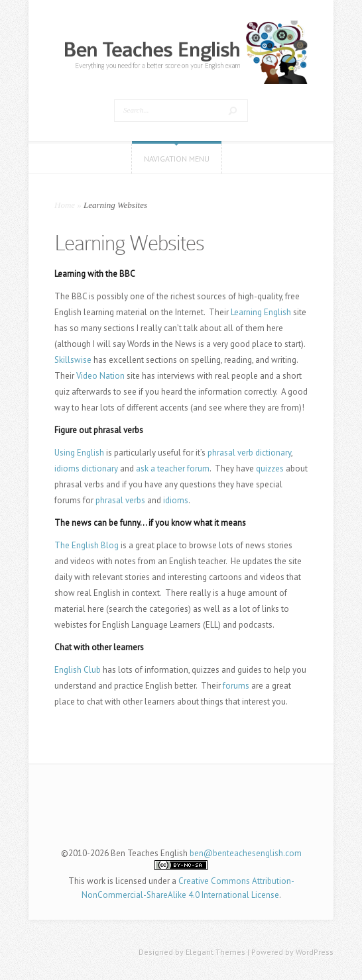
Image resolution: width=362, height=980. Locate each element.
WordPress (315, 952)
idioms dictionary (86, 468)
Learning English (261, 312)
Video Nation (100, 376)
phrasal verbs (120, 500)
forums (236, 686)
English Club (78, 670)
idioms (176, 500)
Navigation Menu (177, 159)
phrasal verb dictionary (249, 453)
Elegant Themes (215, 952)
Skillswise (73, 360)
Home (65, 205)
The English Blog (87, 545)
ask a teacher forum (173, 468)
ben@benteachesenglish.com (246, 853)
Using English (79, 453)
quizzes (270, 468)
